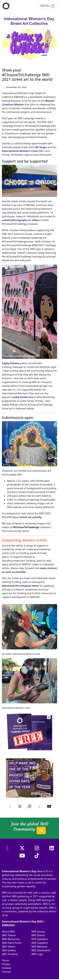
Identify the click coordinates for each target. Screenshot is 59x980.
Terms (6, 960)
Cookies (7, 968)
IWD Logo (37, 954)
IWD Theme (9, 935)
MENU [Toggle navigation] (48, 6)
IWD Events (38, 935)
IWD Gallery (9, 950)
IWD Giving (38, 932)
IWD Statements (41, 950)
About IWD (8, 932)
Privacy (6, 964)
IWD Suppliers (40, 943)
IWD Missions (39, 947)
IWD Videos (9, 947)
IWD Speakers (40, 939)
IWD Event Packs (12, 943)
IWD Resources (11, 939)
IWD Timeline (10, 954)
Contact (6, 972)
